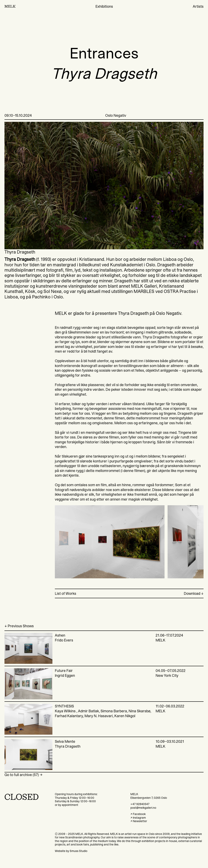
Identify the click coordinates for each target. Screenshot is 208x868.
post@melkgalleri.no (143, 808)
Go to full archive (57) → (23, 775)
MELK (10, 6)
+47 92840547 (140, 804)
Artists (198, 6)
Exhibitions (104, 6)
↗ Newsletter (139, 821)
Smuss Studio (79, 851)
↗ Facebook (138, 814)
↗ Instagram (138, 818)
